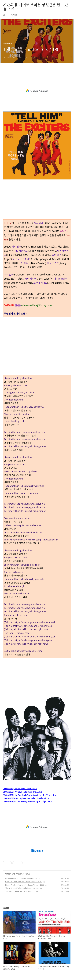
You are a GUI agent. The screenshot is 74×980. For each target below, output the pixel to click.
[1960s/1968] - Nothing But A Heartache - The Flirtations (26, 798)
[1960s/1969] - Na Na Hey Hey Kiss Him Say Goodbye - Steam (28, 801)
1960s (8, 874)
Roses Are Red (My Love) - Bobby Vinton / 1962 (25, 885)
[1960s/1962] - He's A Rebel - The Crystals (20, 789)
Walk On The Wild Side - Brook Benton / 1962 (24, 882)
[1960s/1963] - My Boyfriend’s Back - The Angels (22, 792)
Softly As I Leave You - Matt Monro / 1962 (22, 891)
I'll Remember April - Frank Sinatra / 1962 (22, 879)
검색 (63, 5)
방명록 (14, 15)
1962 (13, 874)
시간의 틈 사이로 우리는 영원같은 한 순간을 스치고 (36, 5)
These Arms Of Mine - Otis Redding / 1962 (22, 888)
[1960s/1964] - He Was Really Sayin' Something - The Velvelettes (29, 795)
